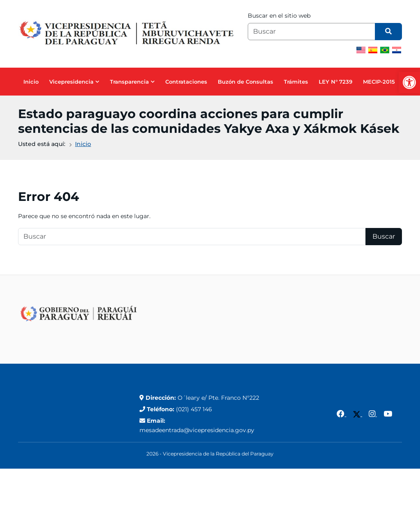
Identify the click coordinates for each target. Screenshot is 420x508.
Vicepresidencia (71, 82)
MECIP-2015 (379, 82)
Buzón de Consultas (245, 82)
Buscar (384, 236)
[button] (409, 82)
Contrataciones (186, 82)
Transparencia (129, 82)
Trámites (296, 82)
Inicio (31, 82)
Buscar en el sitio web (279, 16)
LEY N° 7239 (336, 82)
